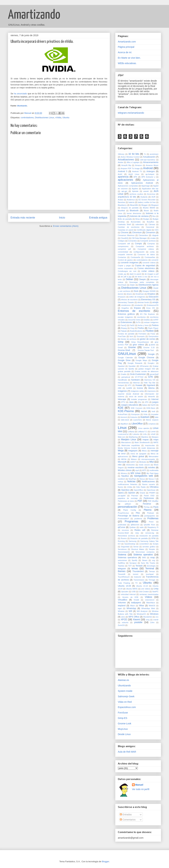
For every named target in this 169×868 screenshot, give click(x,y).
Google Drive (124, 360)
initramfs (151, 397)
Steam (145, 560)
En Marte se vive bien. (129, 58)
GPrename (144, 366)
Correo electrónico (146, 268)
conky (152, 252)
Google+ (151, 363)
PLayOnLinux (123, 513)
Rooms (124, 538)
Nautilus (125, 476)
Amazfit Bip (126, 165)
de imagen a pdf (152, 274)
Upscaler (125, 592)
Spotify (135, 560)
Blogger (145, 205)
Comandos (132, 241)
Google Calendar (125, 358)
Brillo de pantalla (125, 219)
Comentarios (128, 820)
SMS (144, 558)
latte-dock (125, 420)
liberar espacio (152, 420)
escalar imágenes (125, 317)
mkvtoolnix (130, 465)
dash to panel (135, 274)
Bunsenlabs (136, 222)
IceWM (129, 388)
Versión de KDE (130, 597)
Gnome (132, 347)
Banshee (121, 202)
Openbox (125, 490)
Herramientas (123, 383)
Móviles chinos (125, 470)
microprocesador (148, 459)
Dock (136, 291)
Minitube (143, 462)
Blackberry (122, 205)
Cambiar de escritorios (129, 227)
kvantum (145, 417)
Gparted (121, 366)
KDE (121, 408)
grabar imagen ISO (147, 369)
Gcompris (141, 336)
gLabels (152, 345)
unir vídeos (146, 589)
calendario (140, 224)
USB (134, 592)
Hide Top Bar (150, 383)
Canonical (150, 227)
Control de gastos (125, 260)
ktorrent (124, 417)
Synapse (133, 563)
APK (135, 177)
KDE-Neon (151, 408)
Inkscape (122, 399)
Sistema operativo (143, 555)
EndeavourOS (153, 305)
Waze (133, 606)
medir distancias (148, 448)
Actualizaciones (126, 160)
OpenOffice (138, 490)
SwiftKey (121, 563)
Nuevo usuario (148, 484)
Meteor (134, 459)
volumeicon (150, 600)
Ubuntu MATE (132, 589)
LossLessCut (123, 434)
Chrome (125, 233)
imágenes (122, 391)
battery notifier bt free (147, 202)
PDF (140, 501)
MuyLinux (123, 729)
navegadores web (144, 476)
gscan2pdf (154, 374)
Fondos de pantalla (126, 334)
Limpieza (152, 424)
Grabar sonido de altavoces (147, 371)
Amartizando (34, 15)
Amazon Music (152, 165)
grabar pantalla (124, 371)
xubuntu (125, 622)
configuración (139, 252)
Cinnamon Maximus (126, 235)
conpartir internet (125, 254)
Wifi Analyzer (142, 611)
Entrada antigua (98, 218)
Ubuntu (66, 118)
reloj (137, 533)
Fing (132, 328)
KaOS (153, 405)
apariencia (123, 177)
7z (145, 154)
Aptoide (135, 191)
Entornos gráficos (126, 314)
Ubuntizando (22, 106)
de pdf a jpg (126, 277)
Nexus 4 (152, 479)
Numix (120, 487)
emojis (155, 302)
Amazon (139, 165)
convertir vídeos (149, 263)
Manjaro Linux (129, 439)
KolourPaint (123, 414)
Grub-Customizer (138, 374)
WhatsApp (131, 608)
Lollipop (131, 432)
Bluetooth (134, 211)
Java (131, 402)
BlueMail (121, 211)
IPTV (123, 402)
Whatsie (121, 611)
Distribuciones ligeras (148, 285)
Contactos (122, 257)
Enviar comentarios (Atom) (66, 226)
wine (123, 617)
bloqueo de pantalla (130, 208)
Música (124, 473)
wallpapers (136, 603)
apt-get (124, 191)
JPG (147, 402)
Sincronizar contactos (145, 552)
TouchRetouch (124, 577)
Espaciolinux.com (127, 707)
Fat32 (132, 325)
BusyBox (151, 222)
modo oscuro (144, 465)
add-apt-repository (148, 160)
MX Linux (136, 473)
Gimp (121, 342)
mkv (120, 465)
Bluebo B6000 (149, 208)
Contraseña (135, 257)
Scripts (156, 544)
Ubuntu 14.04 (124, 586)
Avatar (120, 200)
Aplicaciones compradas (128, 186)
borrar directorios (134, 213)
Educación (154, 297)
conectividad (123, 252)
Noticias (131, 481)
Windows (154, 614)
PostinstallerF (123, 519)
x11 (157, 617)
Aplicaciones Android (142, 183)
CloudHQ (124, 238)
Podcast (151, 513)
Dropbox (151, 294)
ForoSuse (123, 713)
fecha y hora (143, 325)
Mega (121, 451)
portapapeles (150, 516)
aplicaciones (125, 180)
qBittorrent (135, 525)
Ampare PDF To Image (130, 168)
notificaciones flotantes (128, 484)
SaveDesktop (130, 544)
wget (120, 608)
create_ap (122, 274)
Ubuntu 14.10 (142, 586)
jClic (139, 402)
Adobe (120, 162)
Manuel (139, 785)
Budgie (146, 219)
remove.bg (150, 533)
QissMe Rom (149, 525)
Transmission (139, 580)
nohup (120, 482)
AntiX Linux (134, 174)
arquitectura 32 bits (127, 197)
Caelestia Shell (124, 224)
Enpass (137, 308)
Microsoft (122, 462)
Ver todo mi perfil (141, 789)
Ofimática (154, 487)
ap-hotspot (150, 174)
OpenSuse (151, 490)
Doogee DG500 (149, 291)
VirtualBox (123, 600)
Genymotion (153, 336)
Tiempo (152, 571)
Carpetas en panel (126, 230)
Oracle (142, 493)
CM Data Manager (139, 238)
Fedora (155, 325)
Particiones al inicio (126, 501)
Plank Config (130, 510)
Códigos (121, 241)
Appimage (146, 186)
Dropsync (122, 297)
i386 (120, 388)
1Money (121, 154)
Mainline (145, 437)
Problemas (153, 518)
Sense (136, 547)
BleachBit (134, 205)
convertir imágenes (130, 263)
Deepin (143, 279)
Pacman (135, 496)
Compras (151, 244)
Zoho (152, 622)
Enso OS (151, 308)
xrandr (156, 620)
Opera (121, 493)
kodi (153, 411)
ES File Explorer (147, 314)
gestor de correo (148, 339)
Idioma (151, 388)
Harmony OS (150, 380)
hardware (135, 380)
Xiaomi (136, 619)
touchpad (150, 574)
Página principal (126, 47)
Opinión (132, 493)
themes (122, 571)
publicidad (122, 525)
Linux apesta (144, 428)
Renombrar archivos (126, 536)
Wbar (142, 606)
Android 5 (123, 171)
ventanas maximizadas (149, 594)
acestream (154, 154)
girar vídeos (138, 345)
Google (151, 354)
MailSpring (133, 437)
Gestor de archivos (128, 339)
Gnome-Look (125, 723)
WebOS (152, 606)
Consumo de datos (146, 254)
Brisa (138, 219)
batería (131, 202)
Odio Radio (141, 487)
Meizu (144, 451)
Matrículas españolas (131, 445)
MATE (156, 442)
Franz (153, 334)
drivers (129, 294)
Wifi (130, 611)
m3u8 (153, 434)
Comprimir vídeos (146, 249)
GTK (151, 377)
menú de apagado (138, 454)
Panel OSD (149, 496)
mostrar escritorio (136, 468)
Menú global (138, 456)
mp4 (137, 470)
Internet (155, 399)
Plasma (148, 510)
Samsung (132, 541)
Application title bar (150, 189)
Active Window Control (130, 157)
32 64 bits (134, 154)
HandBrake (122, 380)
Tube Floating (124, 583)
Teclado (139, 566)
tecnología (151, 566)
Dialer (132, 285)
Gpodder (132, 366)
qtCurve (121, 527)
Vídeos (149, 597)
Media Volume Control (127, 448)
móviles (152, 468)
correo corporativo (126, 268)
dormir (120, 294)
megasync (133, 451)
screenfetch (144, 544)
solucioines (122, 560)
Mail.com (122, 437)
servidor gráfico (149, 547)
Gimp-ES (123, 718)
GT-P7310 (139, 377)
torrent (135, 574)
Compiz (139, 244)
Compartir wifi (124, 244)
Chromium (137, 233)
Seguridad (125, 547)
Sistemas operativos (127, 558)
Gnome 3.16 (149, 347)
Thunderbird (138, 571)
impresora (152, 391)
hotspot (121, 385)
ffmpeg (124, 328)
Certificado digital (144, 230)
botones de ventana (139, 216)
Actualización (149, 157)
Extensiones (127, 322)
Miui (152, 462)
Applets (135, 189)
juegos (155, 402)
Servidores (122, 549)
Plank (156, 507)
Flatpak (124, 331)
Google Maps (141, 360)
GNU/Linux (127, 354)
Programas (132, 521)
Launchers (137, 420)
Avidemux (131, 200)
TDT (130, 566)
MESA (124, 459)
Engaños (125, 308)
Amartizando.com (127, 42)
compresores (123, 246)
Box (154, 216)
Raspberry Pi (153, 527)
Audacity (144, 197)
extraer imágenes (151, 322)
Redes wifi (140, 530)
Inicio (62, 218)
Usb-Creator (144, 592)
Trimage (152, 580)
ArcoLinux (151, 194)
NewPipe (132, 479)
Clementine (143, 235)
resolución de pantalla (149, 536)
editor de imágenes (137, 297)
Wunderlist (148, 617)
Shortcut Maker (138, 549)
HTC (130, 385)
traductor (138, 577)
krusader (155, 414)
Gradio (124, 374)
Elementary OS (148, 300)
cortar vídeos (148, 271)
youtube (138, 622)
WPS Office (134, 617)
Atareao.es (123, 680)
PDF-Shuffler (153, 501)
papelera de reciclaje (128, 498)
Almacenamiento (151, 162)
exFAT (156, 320)
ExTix (138, 322)
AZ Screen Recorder (147, 200)
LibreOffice (137, 424)
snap (153, 558)
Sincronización (124, 552)
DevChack (122, 285)
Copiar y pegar (124, 266)
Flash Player (153, 328)
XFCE (124, 619)
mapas (146, 440)
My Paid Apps (152, 473)
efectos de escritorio (129, 300)
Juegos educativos (130, 405)
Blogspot (155, 205)
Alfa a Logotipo (133, 162)
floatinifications (136, 331)
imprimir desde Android (128, 394)
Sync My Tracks (148, 563)
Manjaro (155, 437)
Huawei (139, 385)
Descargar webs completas (142, 282)
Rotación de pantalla (139, 538)
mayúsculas (150, 445)
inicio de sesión (136, 397)
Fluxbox (150, 331)
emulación (139, 305)
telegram (122, 569)
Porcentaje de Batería (129, 516)
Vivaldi (136, 600)
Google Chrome (146, 358)
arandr (146, 191)
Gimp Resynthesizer (140, 342)
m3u (145, 434)
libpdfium (124, 424)
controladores (27, 118)
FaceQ (123, 325)
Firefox (141, 328)
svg (154, 560)
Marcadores (126, 442)
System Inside (125, 691)
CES (157, 230)
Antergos (151, 171)
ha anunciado (20, 94)
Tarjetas (121, 566)
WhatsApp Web (148, 608)
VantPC (155, 592)
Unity (156, 589)
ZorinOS (121, 625)
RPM (153, 538)
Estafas (147, 320)
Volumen (122, 603)
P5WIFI (152, 493)
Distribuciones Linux (44, 118)
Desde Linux (124, 734)
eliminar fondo (143, 302)
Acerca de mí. (125, 52)
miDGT (133, 462)
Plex (138, 513)
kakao (145, 405)
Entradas (126, 814)
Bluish (146, 211)
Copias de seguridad (145, 266)
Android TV (137, 171)
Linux (122, 428)
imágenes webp (137, 391)
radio (142, 527)
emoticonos (126, 305)
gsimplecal (126, 377)
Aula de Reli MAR (127, 752)
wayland (122, 606)
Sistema (122, 555)
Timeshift (122, 574)
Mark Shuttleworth (142, 442)
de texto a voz (141, 277)
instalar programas (139, 399)
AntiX (120, 174)
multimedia (154, 470)
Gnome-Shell (124, 350)
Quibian (133, 527)
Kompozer (135, 414)
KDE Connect (136, 408)
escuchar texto (134, 320)
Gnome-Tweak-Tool (146, 350)
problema (138, 519)
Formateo (142, 334)
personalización (127, 507)
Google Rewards (135, 363)
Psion (151, 522)
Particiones (149, 498)
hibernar (136, 383)
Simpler (152, 549)
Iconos (140, 388)
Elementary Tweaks (126, 302)
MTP (144, 470)
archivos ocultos (136, 194)
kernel (144, 411)
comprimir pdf (124, 249)
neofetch (121, 479)
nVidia (58, 118)
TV (136, 583)
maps (156, 440)
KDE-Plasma (126, 411)
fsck (131, 336)
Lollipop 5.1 (142, 432)
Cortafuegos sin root (127, 271)
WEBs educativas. (127, 63)
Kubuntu (134, 417)
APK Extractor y (148, 177)
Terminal (150, 568)
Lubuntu (136, 434)
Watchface (151, 603)
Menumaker (154, 456)
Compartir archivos (148, 241)
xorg (148, 620)
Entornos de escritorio (134, 311)
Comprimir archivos (145, 246)
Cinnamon (150, 233)
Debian (129, 279)
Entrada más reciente (23, 218)
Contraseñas (150, 257)
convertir (155, 260)
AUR (153, 197)
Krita (145, 414)
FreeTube (122, 336)
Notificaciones (148, 482)
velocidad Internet (128, 594)
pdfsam (128, 504)
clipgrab (155, 235)
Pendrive (147, 504)
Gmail (120, 347)
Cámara (152, 224)
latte (157, 417)
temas (135, 568)
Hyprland (151, 385)
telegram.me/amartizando (131, 113)
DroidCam (140, 294)
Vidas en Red (125, 702)
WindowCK (141, 614)
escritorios (142, 317)
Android (148, 168)
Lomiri (153, 432)
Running (121, 541)
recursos (125, 530)
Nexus (142, 479)
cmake (153, 238)
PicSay (147, 507)
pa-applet (122, 496)
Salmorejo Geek (126, 696)
